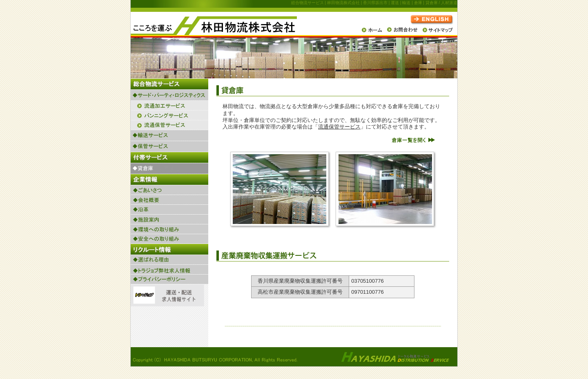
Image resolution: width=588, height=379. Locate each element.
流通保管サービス (339, 127)
